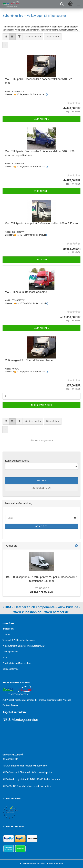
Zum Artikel (42, 119)
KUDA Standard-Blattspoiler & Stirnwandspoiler (27, 772)
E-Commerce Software (31, 864)
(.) (47, 94)
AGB (5, 657)
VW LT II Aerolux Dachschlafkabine (26, 292)
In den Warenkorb (41, 405)
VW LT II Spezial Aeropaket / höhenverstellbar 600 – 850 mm (41, 223)
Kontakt (6, 635)
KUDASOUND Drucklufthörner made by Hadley (27, 786)
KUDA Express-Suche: (17, 461)
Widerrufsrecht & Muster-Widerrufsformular (23, 646)
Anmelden (41, 526)
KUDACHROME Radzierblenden (43, 779)
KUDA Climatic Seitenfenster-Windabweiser (25, 766)
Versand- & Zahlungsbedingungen (19, 640)
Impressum (8, 629)
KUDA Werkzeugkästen (15, 779)
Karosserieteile (10, 759)
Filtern (42, 480)
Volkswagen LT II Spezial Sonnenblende (29, 360)
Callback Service (11, 669)
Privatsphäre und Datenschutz (17, 663)
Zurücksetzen (42, 488)
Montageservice (10, 652)
